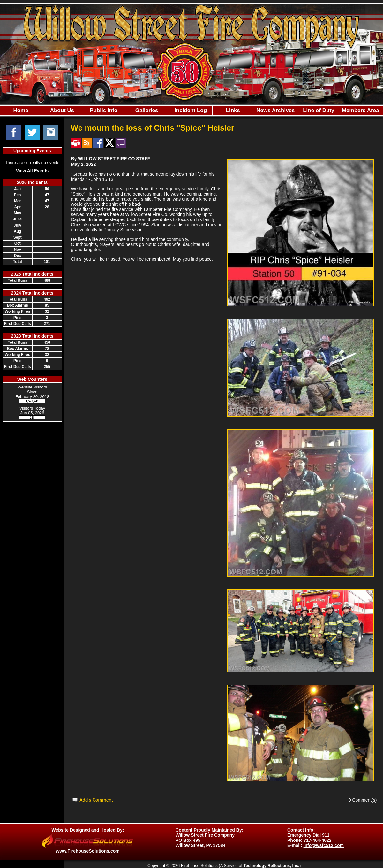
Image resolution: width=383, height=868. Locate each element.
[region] (191, 111)
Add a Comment (96, 800)
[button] (62, 111)
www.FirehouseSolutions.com (88, 851)
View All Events (32, 171)
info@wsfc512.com (324, 845)
